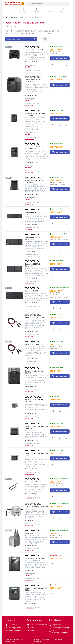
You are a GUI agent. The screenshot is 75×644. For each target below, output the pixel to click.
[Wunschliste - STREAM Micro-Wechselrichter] (53, 518)
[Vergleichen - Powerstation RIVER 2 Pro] (60, 65)
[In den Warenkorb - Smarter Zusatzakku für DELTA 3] (60, 405)
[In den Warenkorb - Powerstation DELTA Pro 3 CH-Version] (60, 189)
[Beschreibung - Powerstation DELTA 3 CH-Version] (66, 91)
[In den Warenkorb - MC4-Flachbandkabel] (60, 490)
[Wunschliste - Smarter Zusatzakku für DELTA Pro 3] (53, 465)
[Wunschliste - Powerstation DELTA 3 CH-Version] (53, 91)
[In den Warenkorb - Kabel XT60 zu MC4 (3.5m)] (60, 323)
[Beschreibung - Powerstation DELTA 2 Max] (66, 564)
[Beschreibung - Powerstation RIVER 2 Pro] (66, 65)
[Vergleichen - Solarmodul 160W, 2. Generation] (60, 250)
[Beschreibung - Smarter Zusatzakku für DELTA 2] (66, 382)
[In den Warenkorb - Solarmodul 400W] (60, 302)
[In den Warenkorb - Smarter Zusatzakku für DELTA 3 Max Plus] (60, 432)
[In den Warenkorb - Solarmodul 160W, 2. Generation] (60, 244)
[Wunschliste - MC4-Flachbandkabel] (53, 497)
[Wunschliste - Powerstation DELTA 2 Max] (53, 564)
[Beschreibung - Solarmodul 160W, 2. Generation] (66, 250)
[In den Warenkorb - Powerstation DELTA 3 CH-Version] (60, 85)
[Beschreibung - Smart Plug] (66, 548)
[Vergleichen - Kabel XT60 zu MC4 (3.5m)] (60, 329)
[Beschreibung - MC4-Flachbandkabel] (66, 497)
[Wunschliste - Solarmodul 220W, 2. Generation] (53, 275)
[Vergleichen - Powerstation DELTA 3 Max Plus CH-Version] (60, 158)
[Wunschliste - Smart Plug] (53, 548)
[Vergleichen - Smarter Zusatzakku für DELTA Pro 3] (60, 465)
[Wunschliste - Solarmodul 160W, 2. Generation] (53, 250)
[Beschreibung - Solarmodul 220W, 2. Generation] (66, 275)
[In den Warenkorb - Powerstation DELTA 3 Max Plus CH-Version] (60, 152)
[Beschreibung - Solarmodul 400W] (66, 308)
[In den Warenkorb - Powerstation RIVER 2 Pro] (60, 58)
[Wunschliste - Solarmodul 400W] (53, 308)
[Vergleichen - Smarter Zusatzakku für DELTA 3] (60, 411)
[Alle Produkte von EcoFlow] (33, 47)
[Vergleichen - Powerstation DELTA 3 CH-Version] (60, 91)
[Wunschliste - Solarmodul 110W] (53, 224)
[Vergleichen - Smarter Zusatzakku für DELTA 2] (60, 382)
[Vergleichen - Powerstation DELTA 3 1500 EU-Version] (60, 125)
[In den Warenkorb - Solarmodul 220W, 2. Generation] (60, 269)
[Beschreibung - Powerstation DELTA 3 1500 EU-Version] (66, 125)
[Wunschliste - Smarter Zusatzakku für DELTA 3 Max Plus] (53, 438)
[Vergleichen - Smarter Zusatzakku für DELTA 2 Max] (60, 594)
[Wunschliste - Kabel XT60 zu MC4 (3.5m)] (53, 329)
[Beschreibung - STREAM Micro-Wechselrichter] (66, 518)
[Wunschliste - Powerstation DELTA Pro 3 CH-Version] (53, 195)
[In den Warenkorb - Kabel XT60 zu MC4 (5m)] (60, 353)
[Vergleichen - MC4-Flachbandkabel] (60, 497)
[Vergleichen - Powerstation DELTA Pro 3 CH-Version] (60, 195)
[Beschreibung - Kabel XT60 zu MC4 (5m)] (66, 359)
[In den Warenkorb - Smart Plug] (60, 542)
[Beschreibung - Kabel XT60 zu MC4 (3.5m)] (66, 329)
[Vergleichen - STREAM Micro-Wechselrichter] (60, 518)
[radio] (41, 39)
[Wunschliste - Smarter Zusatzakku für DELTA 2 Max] (53, 594)
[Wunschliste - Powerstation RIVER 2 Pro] (53, 65)
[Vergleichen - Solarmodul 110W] (60, 224)
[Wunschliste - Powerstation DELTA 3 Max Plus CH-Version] (53, 158)
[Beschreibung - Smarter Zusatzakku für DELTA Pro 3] (66, 465)
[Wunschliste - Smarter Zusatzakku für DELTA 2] (53, 382)
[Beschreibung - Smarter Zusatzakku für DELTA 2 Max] (66, 594)
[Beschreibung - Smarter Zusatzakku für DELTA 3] (66, 411)
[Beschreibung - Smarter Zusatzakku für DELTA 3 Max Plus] (66, 438)
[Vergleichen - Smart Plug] (60, 548)
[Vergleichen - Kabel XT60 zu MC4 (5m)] (60, 359)
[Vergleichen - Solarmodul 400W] (60, 308)
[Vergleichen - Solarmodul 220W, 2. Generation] (60, 275)
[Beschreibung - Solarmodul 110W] (66, 224)
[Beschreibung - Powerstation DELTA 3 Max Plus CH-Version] (66, 158)
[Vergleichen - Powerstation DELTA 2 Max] (60, 564)
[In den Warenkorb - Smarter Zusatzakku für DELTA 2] (60, 376)
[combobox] (48, 4)
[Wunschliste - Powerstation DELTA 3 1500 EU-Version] (53, 125)
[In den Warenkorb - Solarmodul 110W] (60, 217)
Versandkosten (29, 72)
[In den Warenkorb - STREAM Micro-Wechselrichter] (60, 512)
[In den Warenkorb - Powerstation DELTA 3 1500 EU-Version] (60, 118)
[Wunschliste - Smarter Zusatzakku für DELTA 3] (53, 411)
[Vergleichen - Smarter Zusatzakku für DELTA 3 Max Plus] (60, 438)
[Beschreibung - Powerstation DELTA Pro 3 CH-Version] (66, 195)
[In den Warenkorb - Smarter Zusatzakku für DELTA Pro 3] (60, 458)
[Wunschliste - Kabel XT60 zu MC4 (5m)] (53, 359)
